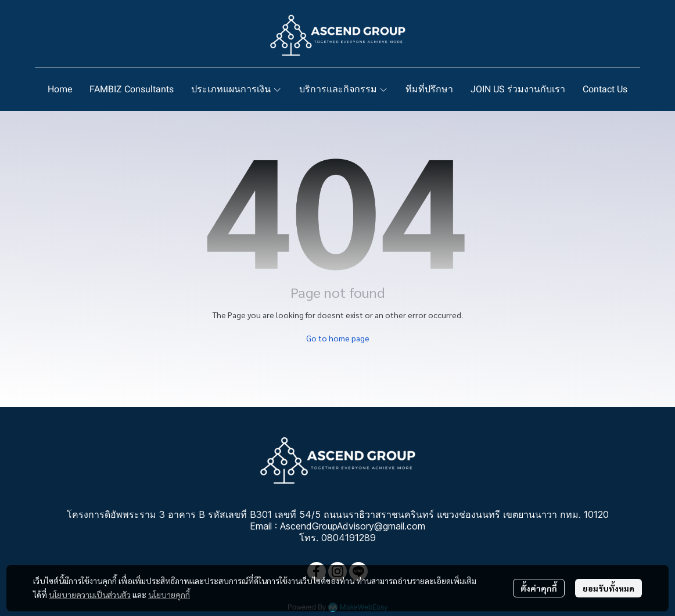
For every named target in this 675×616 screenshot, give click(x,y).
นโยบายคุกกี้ (169, 595)
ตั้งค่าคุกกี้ (539, 588)
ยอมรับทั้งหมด (608, 588)
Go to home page (338, 338)
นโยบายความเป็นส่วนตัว (90, 595)
